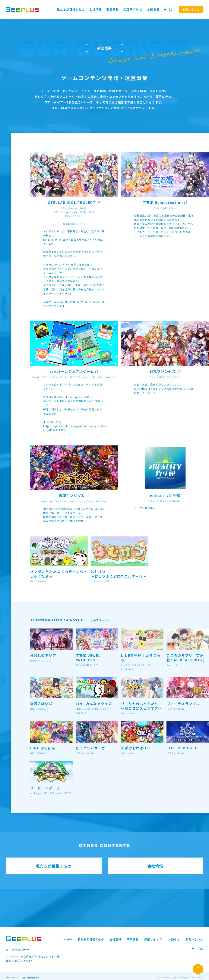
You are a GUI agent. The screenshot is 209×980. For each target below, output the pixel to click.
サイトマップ (12, 977)
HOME (68, 939)
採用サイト (133, 9)
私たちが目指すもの (71, 9)
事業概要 (112, 9)
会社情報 (96, 9)
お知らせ (153, 9)
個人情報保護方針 (31, 977)
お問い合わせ (194, 939)
